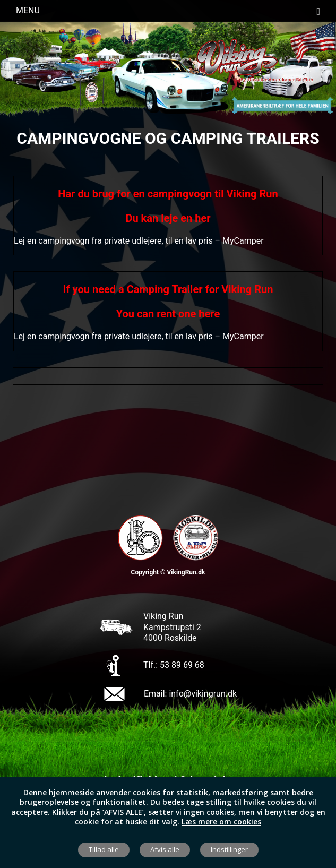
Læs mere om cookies (221, 822)
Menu (168, 11)
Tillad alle (104, 849)
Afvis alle (165, 849)
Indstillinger (229, 849)
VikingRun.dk (186, 572)
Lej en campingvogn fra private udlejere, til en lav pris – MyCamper (139, 241)
